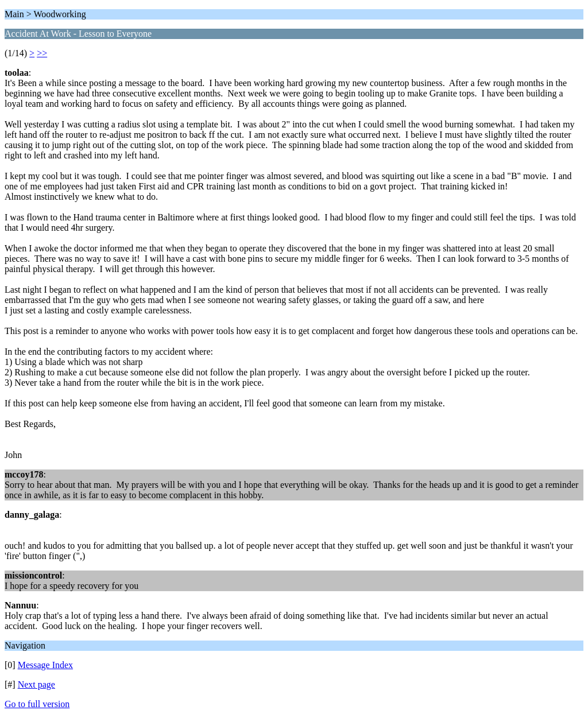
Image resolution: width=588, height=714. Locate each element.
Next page (36, 684)
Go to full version (37, 704)
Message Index (45, 665)
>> (42, 53)
